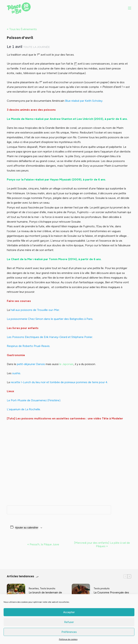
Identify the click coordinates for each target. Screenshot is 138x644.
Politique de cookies (68, 639)
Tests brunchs (48, 588)
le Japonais (66, 364)
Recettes (34, 588)
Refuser (69, 622)
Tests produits (102, 588)
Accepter (69, 612)
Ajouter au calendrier (27, 528)
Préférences (69, 632)
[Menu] (130, 8)
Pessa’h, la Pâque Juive (43, 544)
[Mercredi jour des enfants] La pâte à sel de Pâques (102, 544)
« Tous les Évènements (22, 29)
